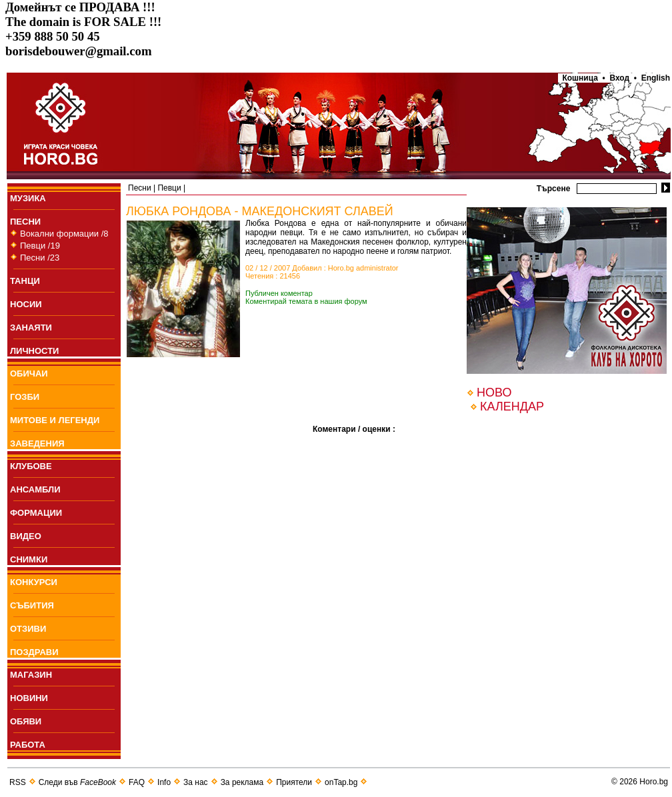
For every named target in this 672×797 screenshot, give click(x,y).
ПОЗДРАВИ (34, 652)
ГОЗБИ (25, 397)
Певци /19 (40, 246)
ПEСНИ (25, 222)
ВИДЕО (26, 536)
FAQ (137, 782)
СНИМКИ (29, 559)
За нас (196, 782)
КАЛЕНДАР (512, 406)
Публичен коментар (279, 293)
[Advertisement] (219, 412)
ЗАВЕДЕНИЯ (37, 443)
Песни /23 (40, 258)
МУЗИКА (28, 198)
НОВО (494, 393)
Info (164, 782)
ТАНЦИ (25, 281)
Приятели (294, 782)
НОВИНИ (29, 698)
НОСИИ (26, 304)
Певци (169, 188)
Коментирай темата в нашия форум (306, 301)
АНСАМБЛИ (35, 489)
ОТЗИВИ (28, 629)
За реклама (242, 782)
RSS (18, 782)
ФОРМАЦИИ (36, 513)
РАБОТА (28, 745)
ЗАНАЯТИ (31, 328)
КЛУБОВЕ (31, 466)
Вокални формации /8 (64, 234)
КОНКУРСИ (34, 582)
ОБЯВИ (26, 721)
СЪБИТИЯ (32, 605)
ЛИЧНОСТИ (34, 351)
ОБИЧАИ (29, 374)
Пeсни (140, 188)
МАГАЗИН (31, 675)
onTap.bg (341, 782)
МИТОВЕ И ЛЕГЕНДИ (55, 420)
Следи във (77, 782)
